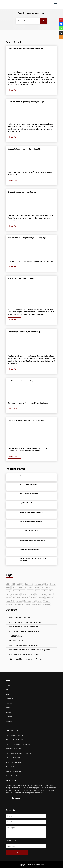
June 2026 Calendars (13, 762)
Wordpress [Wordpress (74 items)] (47, 604)
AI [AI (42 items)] (23, 584)
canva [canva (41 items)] (8, 587)
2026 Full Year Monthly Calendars (18, 744)
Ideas (8, 708)
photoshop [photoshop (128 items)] (33, 598)
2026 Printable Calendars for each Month (23, 627)
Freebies (9, 703)
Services (9, 721)
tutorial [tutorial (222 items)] (39, 601)
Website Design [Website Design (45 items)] (36, 604)
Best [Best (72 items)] (46, 584)
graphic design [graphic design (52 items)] (15, 594)
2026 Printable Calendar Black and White (23, 645)
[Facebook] (61, 24)
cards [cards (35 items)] (14, 587)
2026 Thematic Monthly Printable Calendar (24, 654)
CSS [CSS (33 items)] (42, 587)
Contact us (16, 798)
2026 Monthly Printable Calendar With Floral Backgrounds (29, 650)
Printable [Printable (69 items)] (41, 598)
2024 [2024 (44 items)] (8, 584)
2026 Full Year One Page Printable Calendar (24, 631)
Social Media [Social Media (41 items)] (10, 601)
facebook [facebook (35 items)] (45, 591)
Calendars (9, 699)
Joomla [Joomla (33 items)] (51, 594)
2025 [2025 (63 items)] (13, 584)
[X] (61, 33)
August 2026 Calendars (14, 771)
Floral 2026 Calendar (16, 641)
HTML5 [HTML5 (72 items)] (32, 594)
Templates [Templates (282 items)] (27, 601)
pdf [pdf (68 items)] (14, 598)
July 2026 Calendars (13, 767)
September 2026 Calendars (16, 776)
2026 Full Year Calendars (15, 740)
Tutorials (9, 717)
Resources (10, 712)
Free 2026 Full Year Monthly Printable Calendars (26, 622)
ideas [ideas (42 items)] (38, 594)
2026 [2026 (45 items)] (18, 584)
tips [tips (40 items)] (34, 601)
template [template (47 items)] (19, 601)
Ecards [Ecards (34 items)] (37, 591)
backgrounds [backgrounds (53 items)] (39, 584)
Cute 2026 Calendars (16, 636)
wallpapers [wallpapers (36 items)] (10, 604)
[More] (61, 37)
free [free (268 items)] (8, 594)
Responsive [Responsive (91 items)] (50, 598)
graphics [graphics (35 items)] (25, 594)
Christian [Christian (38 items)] (20, 587)
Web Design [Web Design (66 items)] (19, 604)
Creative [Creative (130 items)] (36, 587)
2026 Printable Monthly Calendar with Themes (25, 659)
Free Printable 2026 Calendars (19, 618)
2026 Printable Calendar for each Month (20, 753)
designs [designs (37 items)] (9, 591)
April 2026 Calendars (13, 749)
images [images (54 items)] (44, 594)
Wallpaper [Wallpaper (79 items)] (47, 601)
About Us (9, 694)
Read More (14, 90)
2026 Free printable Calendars (17, 735)
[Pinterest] (61, 20)
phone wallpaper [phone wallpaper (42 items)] (23, 598)
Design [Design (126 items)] (48, 587)
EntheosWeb (40, 865)
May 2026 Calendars (13, 758)
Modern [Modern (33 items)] (9, 598)
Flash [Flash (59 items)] (51, 591)
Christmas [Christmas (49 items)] (29, 587)
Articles (9, 690)
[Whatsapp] (61, 28)
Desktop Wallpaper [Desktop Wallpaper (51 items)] (19, 591)
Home (8, 685)
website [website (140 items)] (27, 604)
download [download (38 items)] (30, 591)
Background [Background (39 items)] (29, 584)
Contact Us (10, 726)
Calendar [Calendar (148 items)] (53, 584)
